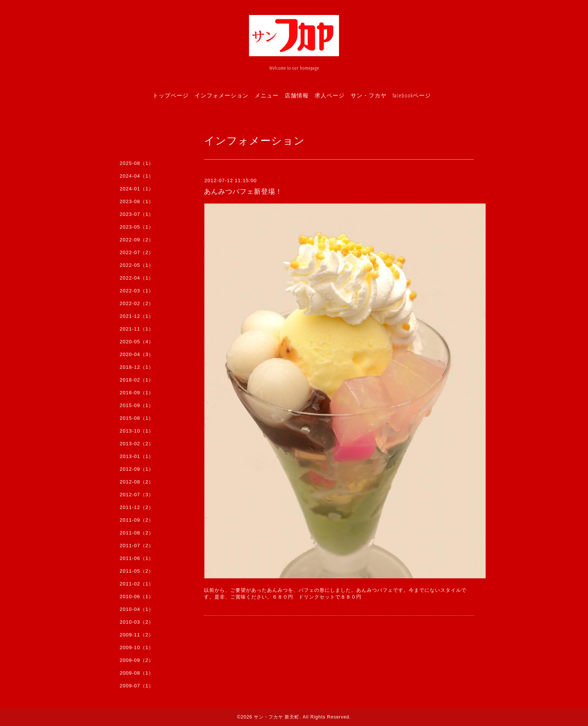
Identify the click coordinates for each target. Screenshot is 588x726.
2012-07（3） (137, 495)
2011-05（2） (137, 571)
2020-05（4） (137, 342)
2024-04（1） (137, 176)
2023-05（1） (137, 227)
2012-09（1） (137, 469)
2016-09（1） (137, 393)
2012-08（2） (137, 482)
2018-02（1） (137, 380)
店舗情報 (297, 95)
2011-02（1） (137, 584)
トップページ (171, 95)
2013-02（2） (137, 444)
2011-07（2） (137, 546)
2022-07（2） (137, 252)
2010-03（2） (137, 622)
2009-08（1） (137, 673)
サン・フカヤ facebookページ (391, 95)
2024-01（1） (137, 189)
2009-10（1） (137, 647)
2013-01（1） (137, 456)
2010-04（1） (137, 609)
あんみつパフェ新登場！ (243, 192)
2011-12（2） (137, 507)
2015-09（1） (137, 405)
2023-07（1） (137, 214)
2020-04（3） (137, 354)
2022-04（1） (137, 278)
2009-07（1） (137, 686)
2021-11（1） (137, 329)
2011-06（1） (137, 558)
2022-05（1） (137, 265)
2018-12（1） (137, 367)
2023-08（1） (137, 201)
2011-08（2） (137, 533)
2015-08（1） (137, 418)
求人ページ (330, 95)
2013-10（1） (137, 431)
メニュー (267, 95)
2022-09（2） (137, 240)
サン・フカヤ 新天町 (277, 717)
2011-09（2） (137, 520)
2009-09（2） (137, 660)
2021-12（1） (137, 316)
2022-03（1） (137, 291)
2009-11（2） (137, 635)
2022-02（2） (137, 303)
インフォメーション (222, 95)
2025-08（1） (137, 163)
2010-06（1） (137, 597)
